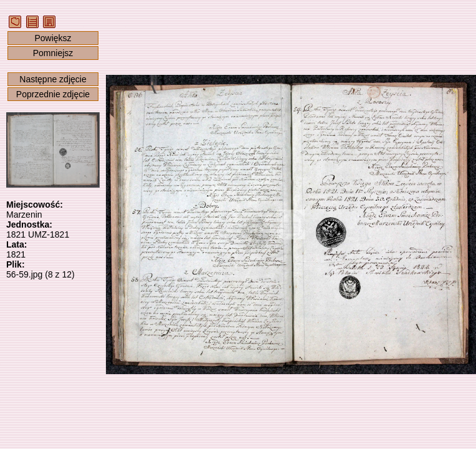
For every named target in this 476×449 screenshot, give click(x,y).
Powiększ (53, 38)
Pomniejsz (53, 53)
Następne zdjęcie (53, 79)
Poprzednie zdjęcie (53, 94)
